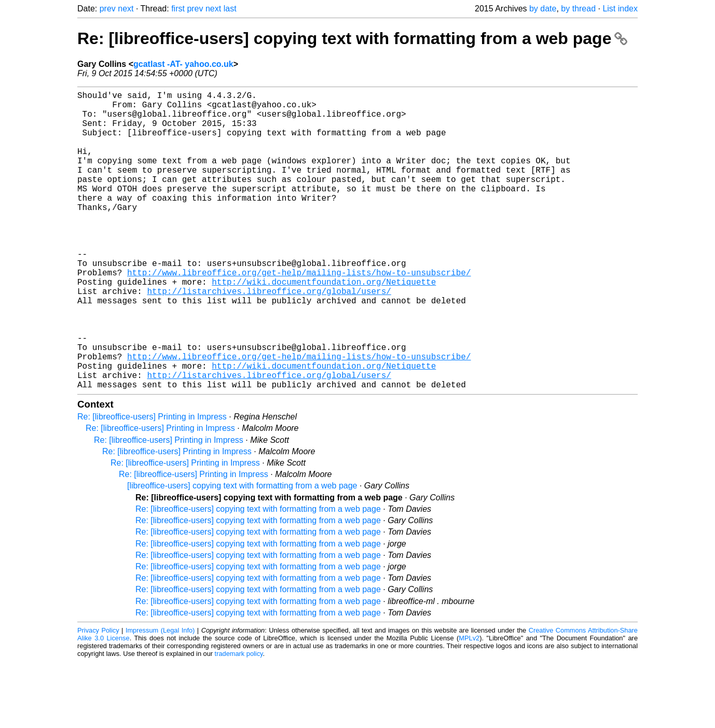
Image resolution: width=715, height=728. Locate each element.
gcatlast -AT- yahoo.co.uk (183, 64)
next (126, 9)
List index (620, 9)
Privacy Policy (98, 697)
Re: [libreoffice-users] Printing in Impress (152, 483)
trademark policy (239, 720)
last (230, 9)
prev (108, 9)
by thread (578, 9)
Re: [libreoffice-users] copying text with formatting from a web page (352, 38)
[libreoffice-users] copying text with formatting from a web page (242, 552)
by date (543, 9)
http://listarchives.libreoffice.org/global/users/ (269, 337)
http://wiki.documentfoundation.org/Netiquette (324, 325)
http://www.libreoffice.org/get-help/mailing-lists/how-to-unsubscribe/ (299, 314)
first (178, 9)
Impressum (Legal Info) (160, 697)
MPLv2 (469, 704)
